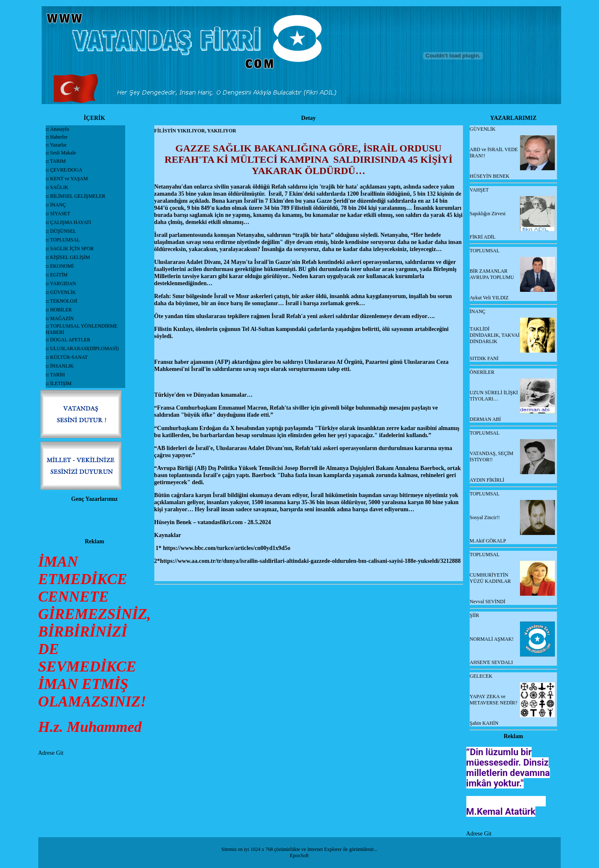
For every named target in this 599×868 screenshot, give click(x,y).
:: (48, 129)
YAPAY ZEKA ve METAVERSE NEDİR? (493, 700)
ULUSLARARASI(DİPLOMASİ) (85, 348)
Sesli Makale (63, 153)
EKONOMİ (62, 266)
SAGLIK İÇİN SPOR (72, 249)
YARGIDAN (63, 284)
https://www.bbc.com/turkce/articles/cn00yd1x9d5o (227, 548)
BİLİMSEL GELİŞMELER (78, 196)
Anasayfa (60, 129)
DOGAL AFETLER (71, 340)
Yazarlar (58, 145)
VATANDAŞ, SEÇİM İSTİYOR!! (491, 456)
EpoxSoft (299, 856)
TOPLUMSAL (65, 240)
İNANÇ (58, 205)
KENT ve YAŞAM (69, 179)
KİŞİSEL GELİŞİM (70, 257)
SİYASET (60, 214)
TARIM (58, 161)
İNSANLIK (62, 366)
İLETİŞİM (61, 383)
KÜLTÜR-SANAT (69, 357)
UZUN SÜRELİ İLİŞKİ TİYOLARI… (494, 396)
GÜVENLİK (63, 292)
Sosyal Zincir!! (485, 517)
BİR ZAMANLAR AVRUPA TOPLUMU (492, 274)
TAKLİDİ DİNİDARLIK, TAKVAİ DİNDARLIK (495, 335)
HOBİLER (61, 310)
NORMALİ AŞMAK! (492, 639)
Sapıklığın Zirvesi (488, 214)
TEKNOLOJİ (63, 301)
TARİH (57, 375)
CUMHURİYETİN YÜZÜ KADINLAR (490, 578)
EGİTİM (59, 275)
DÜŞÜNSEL (63, 231)
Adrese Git (51, 753)
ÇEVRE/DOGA (66, 170)
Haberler (58, 137)
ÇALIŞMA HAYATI (71, 222)
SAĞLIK (59, 187)
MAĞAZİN (62, 318)
